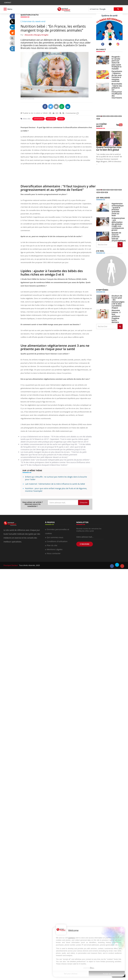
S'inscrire (84, 502)
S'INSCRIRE (85, 544)
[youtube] (122, 566)
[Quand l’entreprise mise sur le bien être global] (109, 138)
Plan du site (52, 545)
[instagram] (118, 44)
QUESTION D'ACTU (29, 15)
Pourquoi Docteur (11, 565)
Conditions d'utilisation (57, 541)
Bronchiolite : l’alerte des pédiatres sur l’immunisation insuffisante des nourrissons (118, 91)
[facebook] (103, 44)
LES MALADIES (103, 197)
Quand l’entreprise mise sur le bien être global (109, 148)
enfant (61, 119)
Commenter (72, 113)
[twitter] (111, 44)
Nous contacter (54, 553)
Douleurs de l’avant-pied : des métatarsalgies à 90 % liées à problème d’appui (118, 301)
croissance (51, 119)
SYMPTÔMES (102, 289)
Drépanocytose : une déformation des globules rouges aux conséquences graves (118, 224)
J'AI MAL (100, 250)
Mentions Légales (55, 549)
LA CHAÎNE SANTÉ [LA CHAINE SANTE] (101, 125)
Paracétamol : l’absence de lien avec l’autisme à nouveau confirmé (117, 76)
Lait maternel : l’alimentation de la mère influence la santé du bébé (55, 484)
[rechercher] (100, 9)
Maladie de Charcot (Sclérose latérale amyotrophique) (119, 236)
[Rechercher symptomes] (120, 326)
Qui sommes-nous (55, 537)
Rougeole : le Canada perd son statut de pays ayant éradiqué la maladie (117, 63)
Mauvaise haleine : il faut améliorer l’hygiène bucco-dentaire (116, 316)
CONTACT (8, 3)
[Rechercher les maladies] (120, 244)
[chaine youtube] (119, 126)
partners (72, 938)
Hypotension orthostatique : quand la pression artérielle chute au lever (118, 209)
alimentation (39, 119)
